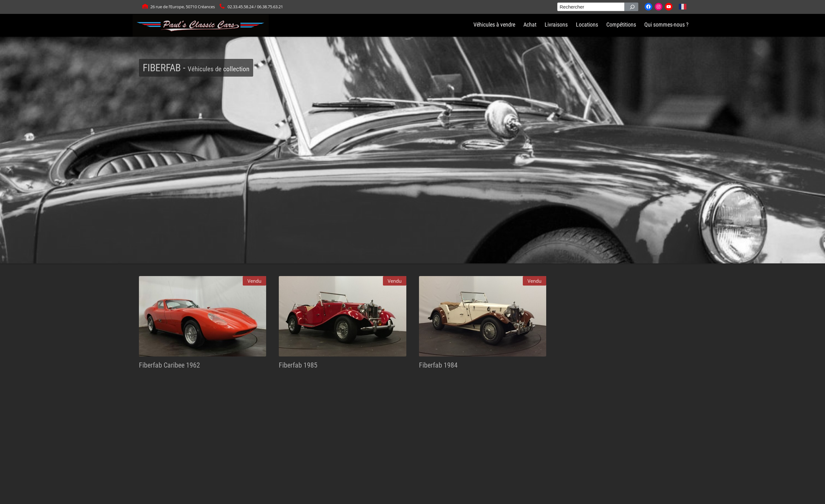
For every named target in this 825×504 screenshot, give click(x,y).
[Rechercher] (631, 7)
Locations (587, 25)
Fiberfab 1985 (298, 365)
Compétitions (621, 25)
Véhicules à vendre (494, 25)
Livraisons (556, 25)
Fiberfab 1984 (438, 365)
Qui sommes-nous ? (666, 25)
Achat (530, 25)
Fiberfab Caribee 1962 (169, 365)
